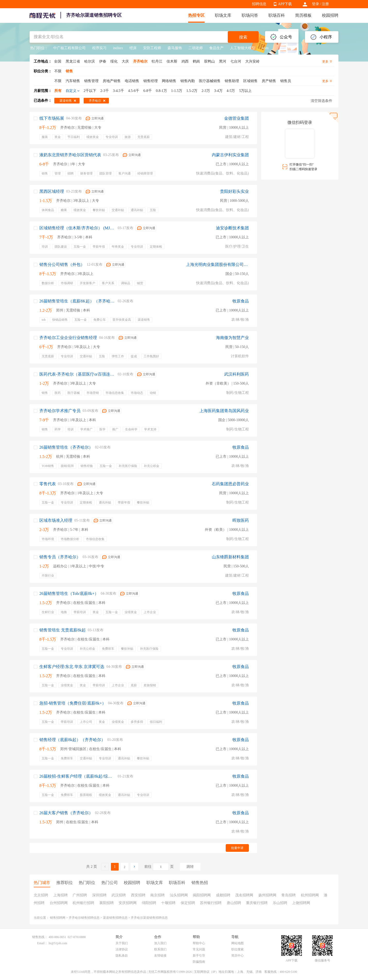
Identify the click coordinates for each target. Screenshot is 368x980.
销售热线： (40, 937)
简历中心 (238, 956)
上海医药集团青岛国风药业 (224, 411)
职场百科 (277, 15)
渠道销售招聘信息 (115, 918)
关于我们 (122, 943)
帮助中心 (199, 943)
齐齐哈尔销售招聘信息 (84, 918)
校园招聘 (330, 15)
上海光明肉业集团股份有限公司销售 (217, 264)
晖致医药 (241, 520)
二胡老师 (196, 48)
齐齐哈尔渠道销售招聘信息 (149, 918)
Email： (42, 943)
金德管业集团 (236, 118)
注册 (325, 4)
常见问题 (199, 949)
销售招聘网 (58, 918)
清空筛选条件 (321, 101)
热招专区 (196, 15)
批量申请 (237, 848)
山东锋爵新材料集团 (230, 557)
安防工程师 (152, 48)
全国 (58, 61)
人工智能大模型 (243, 48)
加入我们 (160, 943)
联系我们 (160, 949)
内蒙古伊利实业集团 (230, 155)
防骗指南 (199, 962)
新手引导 (199, 956)
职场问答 (250, 15)
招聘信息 (259, 4)
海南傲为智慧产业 (232, 338)
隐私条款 (122, 956)
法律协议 (122, 949)
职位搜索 (238, 949)
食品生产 (216, 48)
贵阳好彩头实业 (234, 191)
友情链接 (160, 956)
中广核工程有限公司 (69, 48)
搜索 (243, 37)
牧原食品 (241, 301)
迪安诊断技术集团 (232, 228)
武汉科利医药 (236, 374)
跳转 (190, 867)
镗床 (133, 48)
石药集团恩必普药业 (230, 484)
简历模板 (303, 15)
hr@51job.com (58, 943)
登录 (316, 4)
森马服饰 (175, 48)
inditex (118, 48)
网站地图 (238, 943)
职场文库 (223, 15)
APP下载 (285, 4)
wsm (265, 48)
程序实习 (99, 48)
